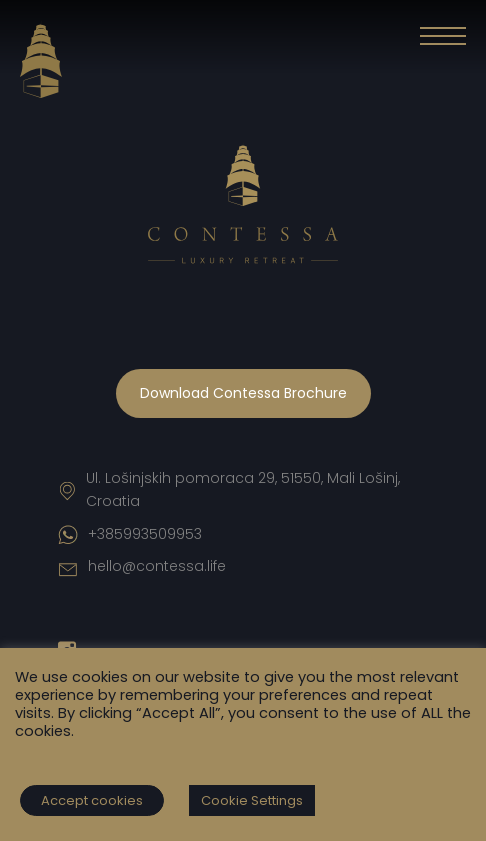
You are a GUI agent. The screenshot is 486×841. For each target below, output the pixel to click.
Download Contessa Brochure (243, 393)
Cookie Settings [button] (252, 800)
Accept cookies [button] (92, 800)
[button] (443, 40)
